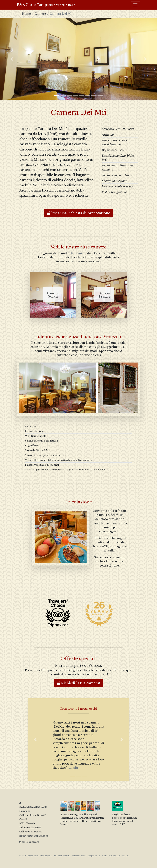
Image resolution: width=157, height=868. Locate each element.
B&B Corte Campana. (43, 856)
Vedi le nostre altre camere (78, 247)
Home (26, 14)
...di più (73, 768)
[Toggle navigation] (135, 5)
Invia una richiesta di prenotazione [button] (78, 213)
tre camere (79, 253)
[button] (12, 59)
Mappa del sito (94, 856)
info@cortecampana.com (34, 836)
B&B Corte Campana (46, 5)
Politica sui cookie (79, 856)
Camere (40, 14)
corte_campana (29, 842)
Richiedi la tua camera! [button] (78, 683)
